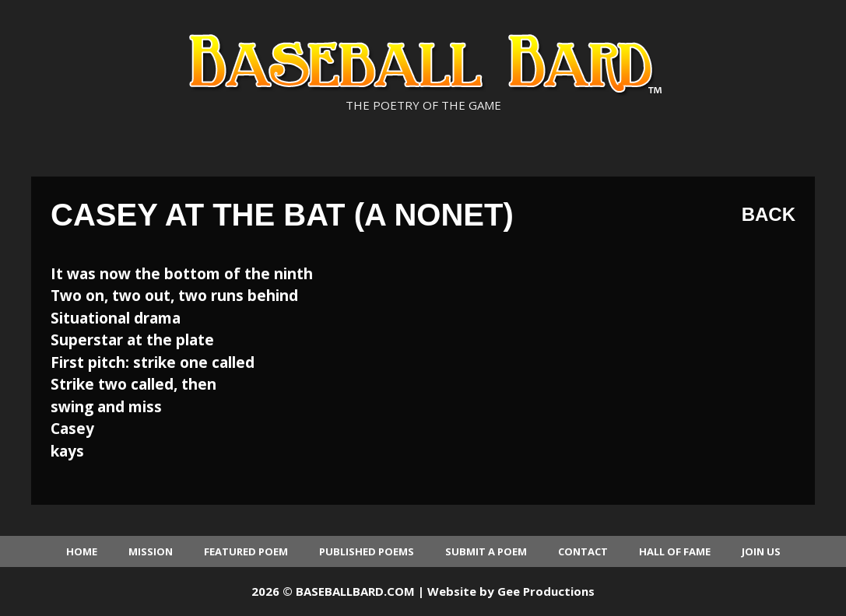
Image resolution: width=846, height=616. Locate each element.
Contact (583, 551)
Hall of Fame (675, 551)
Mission (151, 551)
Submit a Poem (486, 551)
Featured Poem (246, 551)
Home (82, 551)
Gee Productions (546, 591)
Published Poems (367, 551)
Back (769, 214)
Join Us (761, 551)
